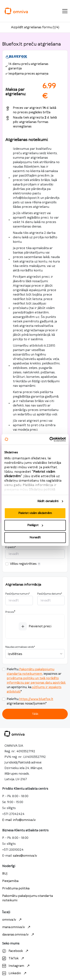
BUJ (5, 874)
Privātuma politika (16, 888)
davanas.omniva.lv (19, 935)
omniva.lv (12, 920)
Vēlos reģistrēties (25, 564)
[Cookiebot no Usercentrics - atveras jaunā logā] (50, 439)
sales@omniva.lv (25, 856)
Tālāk (35, 714)
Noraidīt (35, 537)
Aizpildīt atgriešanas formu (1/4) (35, 27)
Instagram (16, 966)
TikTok (14, 958)
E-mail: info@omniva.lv (19, 820)
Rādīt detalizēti (48, 501)
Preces (10, 612)
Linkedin (15, 973)
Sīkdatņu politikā (42, 490)
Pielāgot (35, 525)
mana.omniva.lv (17, 927)
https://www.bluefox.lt (36, 699)
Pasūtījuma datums (50, 594)
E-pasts (11, 547)
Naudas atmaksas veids (20, 647)
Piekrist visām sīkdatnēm (35, 513)
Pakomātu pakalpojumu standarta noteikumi (28, 898)
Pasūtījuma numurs (18, 594)
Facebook (16, 951)
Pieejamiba (10, 881)
